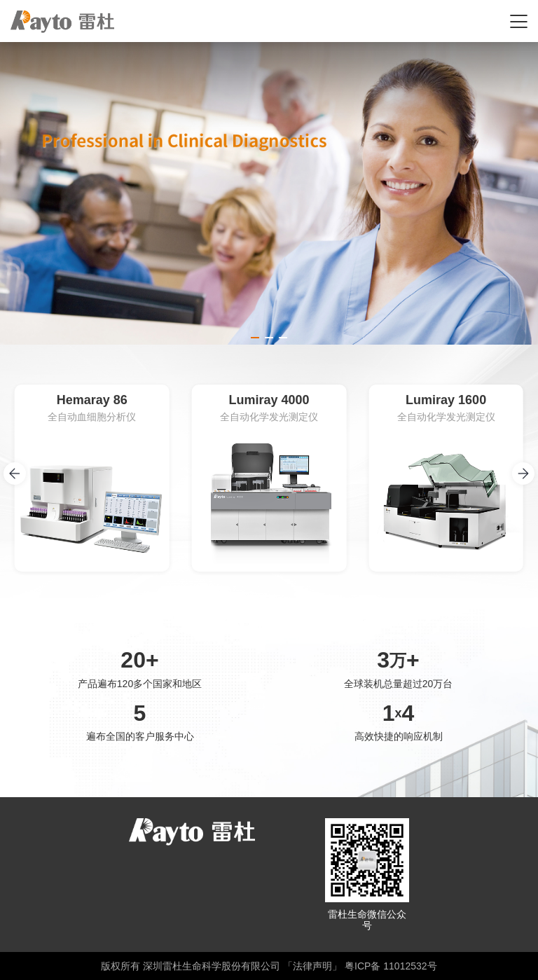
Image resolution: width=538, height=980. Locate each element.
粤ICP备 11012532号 (391, 966)
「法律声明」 (312, 966)
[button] (255, 338)
